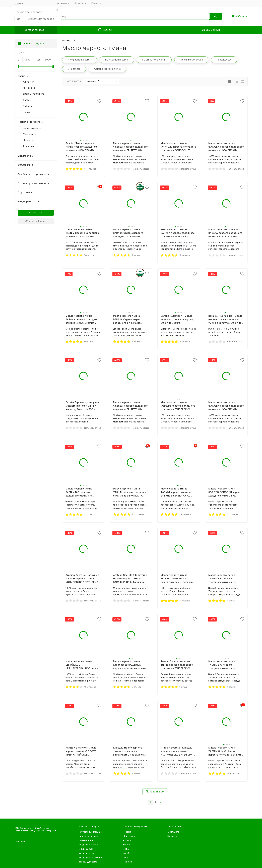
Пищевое (28, 140)
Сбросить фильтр (36, 221)
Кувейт (127, 853)
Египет (126, 845)
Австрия (127, 840)
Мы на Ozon (80, 3)
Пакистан (128, 862)
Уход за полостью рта (90, 857)
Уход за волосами (88, 845)
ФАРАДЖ (28, 82)
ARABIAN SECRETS (33, 94)
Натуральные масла (89, 832)
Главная (66, 40)
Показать (33, 213)
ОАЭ (125, 857)
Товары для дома (88, 862)
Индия (126, 849)
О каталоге (63, 3)
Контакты (96, 3)
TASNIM (27, 100)
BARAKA (27, 106)
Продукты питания (89, 836)
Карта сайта (20, 842)
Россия (127, 832)
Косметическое (32, 128)
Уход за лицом (86, 849)
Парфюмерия (86, 840)
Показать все (155, 792)
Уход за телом (86, 853)
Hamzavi (28, 112)
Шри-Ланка (129, 836)
